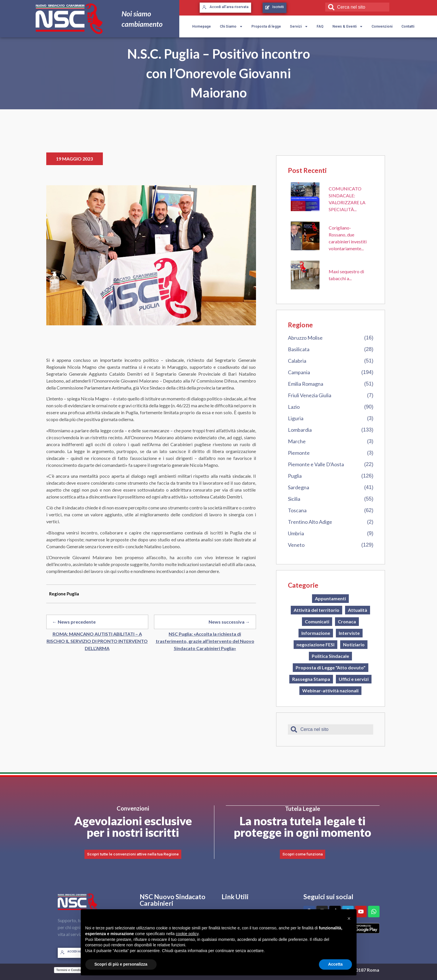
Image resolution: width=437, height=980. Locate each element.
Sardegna (299, 487)
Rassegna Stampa (311, 679)
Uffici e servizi (354, 679)
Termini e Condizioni (72, 970)
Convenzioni (382, 26)
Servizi (299, 26)
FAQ (320, 26)
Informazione (316, 633)
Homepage (202, 26)
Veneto (296, 545)
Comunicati (317, 621)
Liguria (296, 418)
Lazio (294, 407)
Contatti (408, 26)
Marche (297, 441)
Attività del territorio (316, 610)
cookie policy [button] (187, 934)
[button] (349, 918)
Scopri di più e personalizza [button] (121, 964)
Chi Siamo (231, 26)
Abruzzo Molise (305, 338)
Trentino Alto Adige (310, 522)
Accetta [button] (335, 964)
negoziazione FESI (315, 644)
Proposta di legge (266, 26)
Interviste (349, 633)
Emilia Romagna (306, 384)
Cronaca (347, 621)
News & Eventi (348, 26)
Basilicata (299, 349)
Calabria (297, 361)
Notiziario (354, 644)
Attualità (358, 610)
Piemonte (299, 453)
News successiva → (229, 622)
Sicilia (294, 499)
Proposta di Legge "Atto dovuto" (331, 667)
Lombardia (300, 430)
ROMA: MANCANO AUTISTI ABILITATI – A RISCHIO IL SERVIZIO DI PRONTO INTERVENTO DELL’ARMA (97, 641)
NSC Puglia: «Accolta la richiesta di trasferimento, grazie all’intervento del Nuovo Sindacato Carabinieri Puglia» (205, 641)
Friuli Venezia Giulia (310, 395)
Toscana (297, 510)
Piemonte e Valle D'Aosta (316, 464)
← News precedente (74, 622)
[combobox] (357, 7)
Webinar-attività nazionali (330, 690)
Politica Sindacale (330, 656)
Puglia (295, 476)
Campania (299, 372)
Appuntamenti (330, 598)
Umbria (296, 533)
